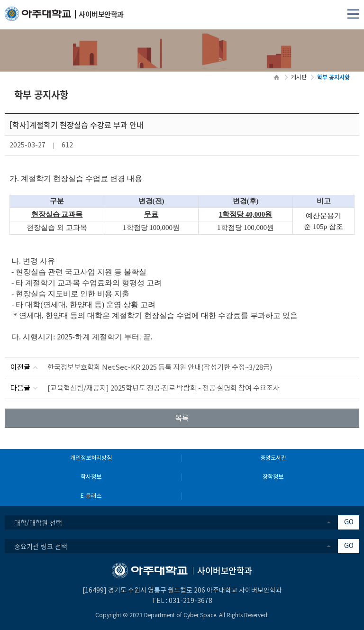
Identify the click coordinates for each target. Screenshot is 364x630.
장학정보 (273, 477)
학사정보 (91, 477)
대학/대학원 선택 (38, 522)
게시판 (299, 78)
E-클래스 (91, 496)
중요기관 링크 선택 (41, 546)
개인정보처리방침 (91, 458)
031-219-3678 (191, 601)
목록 (182, 418)
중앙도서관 (273, 458)
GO (349, 522)
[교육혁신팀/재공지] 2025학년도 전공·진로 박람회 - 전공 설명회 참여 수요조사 (164, 388)
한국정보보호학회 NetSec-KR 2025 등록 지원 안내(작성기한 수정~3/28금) (160, 368)
